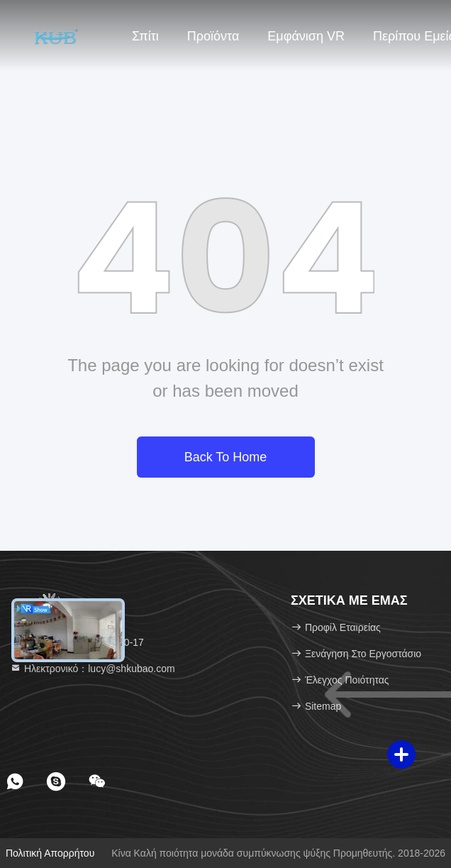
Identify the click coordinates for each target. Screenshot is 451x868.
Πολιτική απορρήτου (50, 853)
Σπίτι (145, 36)
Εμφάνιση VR (306, 36)
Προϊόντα (213, 36)
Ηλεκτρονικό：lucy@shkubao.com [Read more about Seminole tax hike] (93, 669)
